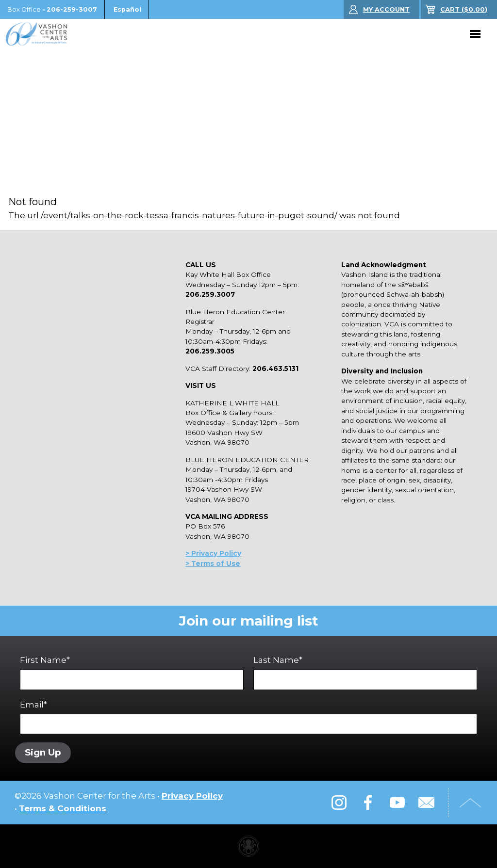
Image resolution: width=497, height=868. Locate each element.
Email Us (426, 803)
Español (127, 9)
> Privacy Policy (213, 553)
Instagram (339, 803)
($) (464, 9)
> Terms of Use (213, 563)
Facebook (368, 803)
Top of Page (470, 803)
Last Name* (365, 673)
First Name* (132, 673)
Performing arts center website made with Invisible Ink (248, 846)
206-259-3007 (72, 9)
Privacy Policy (192, 796)
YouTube (397, 803)
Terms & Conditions (63, 808)
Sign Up (43, 752)
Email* (249, 717)
